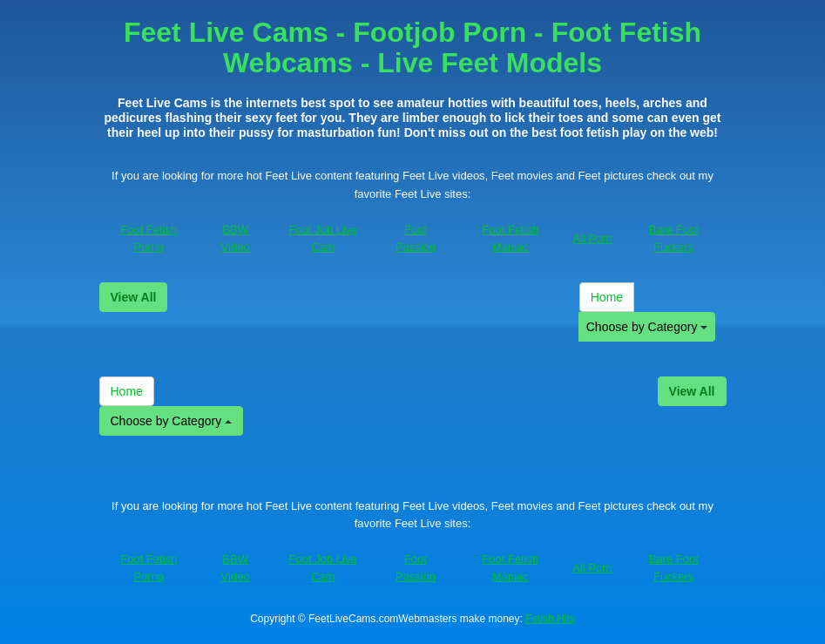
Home (607, 297)
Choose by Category (647, 327)
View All (134, 297)
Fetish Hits (550, 619)
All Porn (592, 238)
